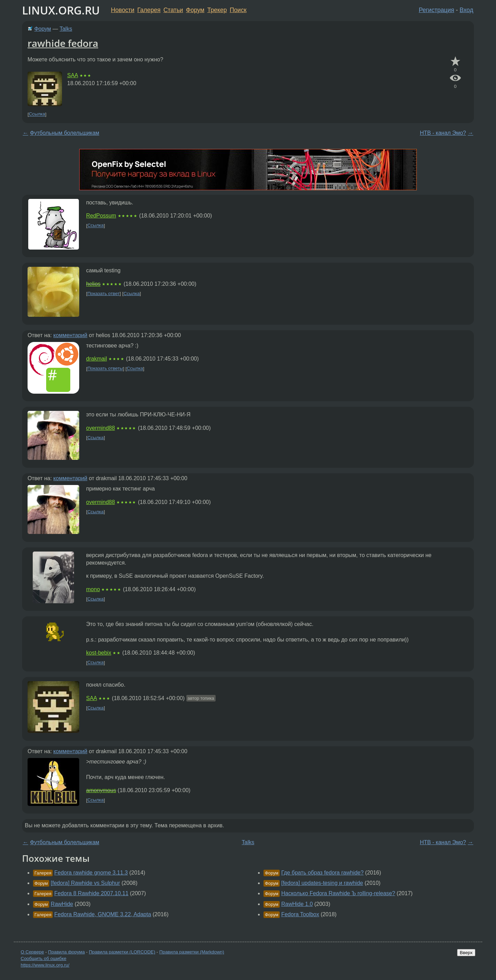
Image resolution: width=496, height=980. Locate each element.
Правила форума (67, 952)
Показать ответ (104, 294)
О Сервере (32, 952)
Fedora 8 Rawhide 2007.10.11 (91, 893)
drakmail (96, 359)
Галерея (149, 10)
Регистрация (437, 10)
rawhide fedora (63, 43)
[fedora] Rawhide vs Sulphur (85, 883)
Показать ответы (105, 369)
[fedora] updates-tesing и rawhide (322, 883)
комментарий (70, 335)
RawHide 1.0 (297, 904)
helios (93, 284)
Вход (466, 10)
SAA (73, 75)
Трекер (217, 10)
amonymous (101, 790)
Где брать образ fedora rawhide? (322, 873)
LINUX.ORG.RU (61, 10)
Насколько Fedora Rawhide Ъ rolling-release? (338, 893)
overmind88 (101, 428)
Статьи (173, 10)
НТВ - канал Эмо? (443, 133)
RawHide (62, 904)
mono (93, 589)
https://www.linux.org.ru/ (45, 965)
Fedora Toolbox (300, 914)
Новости (123, 10)
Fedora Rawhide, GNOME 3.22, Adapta (103, 914)
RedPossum (101, 216)
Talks (66, 29)
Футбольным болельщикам (65, 133)
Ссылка (37, 114)
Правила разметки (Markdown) (192, 952)
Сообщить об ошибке (44, 958)
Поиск (238, 10)
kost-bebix (99, 653)
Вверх (466, 953)
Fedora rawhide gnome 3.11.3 (91, 873)
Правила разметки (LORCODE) (122, 952)
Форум (195, 10)
